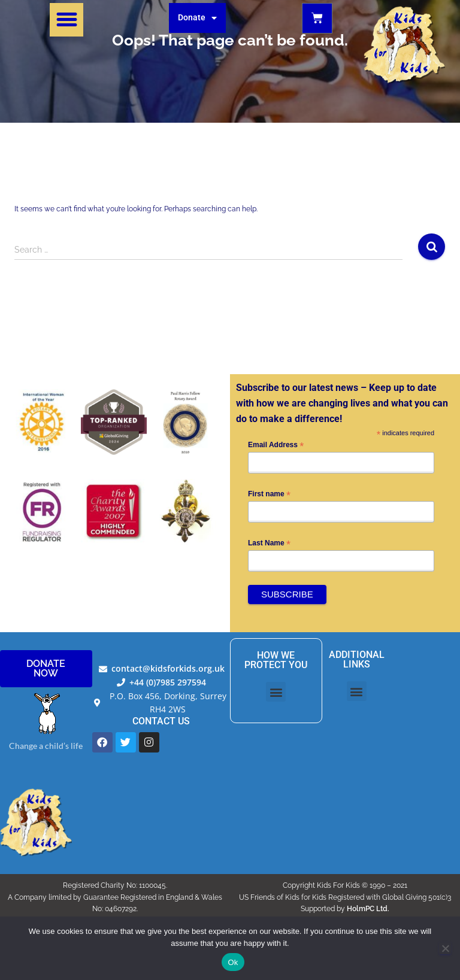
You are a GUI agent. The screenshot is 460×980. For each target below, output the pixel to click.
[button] (66, 20)
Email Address (276, 445)
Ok (233, 962)
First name (269, 494)
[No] (445, 948)
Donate (197, 18)
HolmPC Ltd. (368, 909)
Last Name (269, 544)
